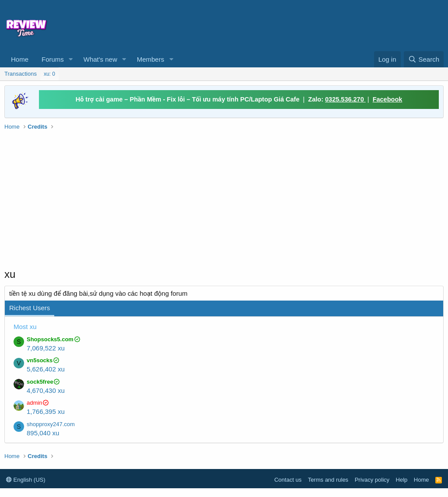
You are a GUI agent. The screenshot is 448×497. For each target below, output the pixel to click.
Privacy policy (372, 480)
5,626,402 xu (46, 369)
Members (151, 59)
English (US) (26, 480)
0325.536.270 (345, 99)
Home (20, 59)
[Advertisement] (256, 24)
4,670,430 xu (46, 390)
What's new (100, 59)
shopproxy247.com (51, 424)
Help (402, 480)
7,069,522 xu (46, 348)
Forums (53, 59)
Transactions (21, 74)
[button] (71, 59)
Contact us (288, 480)
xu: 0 (49, 74)
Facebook (388, 99)
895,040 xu (43, 433)
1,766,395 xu (46, 411)
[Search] (424, 59)
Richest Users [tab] (30, 308)
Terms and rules (328, 480)
